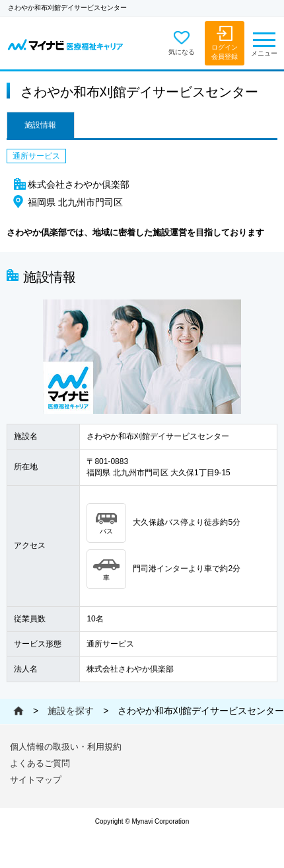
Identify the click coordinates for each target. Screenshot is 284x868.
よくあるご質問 (40, 763)
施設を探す (71, 711)
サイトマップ (36, 780)
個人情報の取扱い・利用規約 (66, 747)
